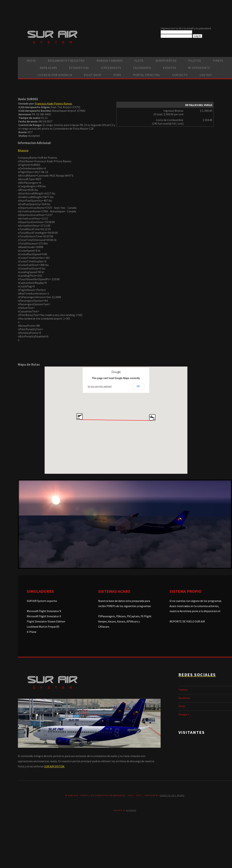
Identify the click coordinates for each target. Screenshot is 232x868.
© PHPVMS (131, 810)
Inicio (31, 61)
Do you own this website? (100, 387)
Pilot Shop (93, 75)
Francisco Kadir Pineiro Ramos (54, 103)
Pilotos (195, 61)
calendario (142, 68)
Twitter (183, 690)
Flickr (182, 706)
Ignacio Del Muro (172, 795)
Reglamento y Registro (66, 61)
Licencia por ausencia (55, 75)
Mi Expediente (199, 68)
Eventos (170, 68)
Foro (117, 75)
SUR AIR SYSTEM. (55, 766)
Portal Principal (147, 75)
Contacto (180, 75)
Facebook (184, 698)
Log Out (206, 75)
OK (138, 386)
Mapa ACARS (48, 68)
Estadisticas (79, 68)
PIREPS (218, 61)
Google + (184, 714)
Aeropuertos (166, 61)
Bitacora (23, 150)
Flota (139, 61)
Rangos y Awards (110, 61)
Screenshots (111, 68)
